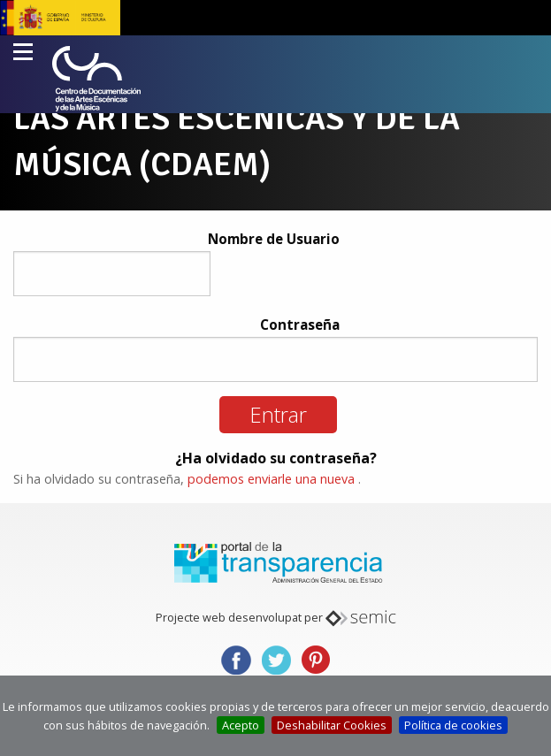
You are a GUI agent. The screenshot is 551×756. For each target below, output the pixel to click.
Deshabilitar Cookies (332, 725)
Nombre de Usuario (274, 239)
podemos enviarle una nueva (271, 479)
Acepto (241, 725)
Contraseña (300, 325)
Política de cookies (453, 725)
